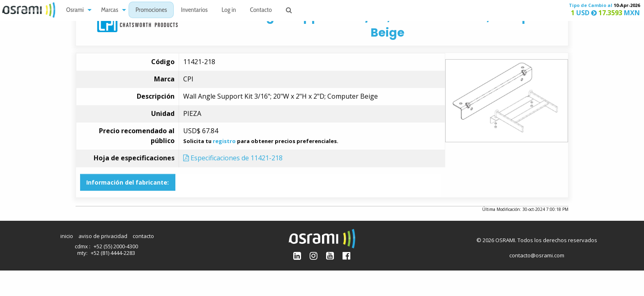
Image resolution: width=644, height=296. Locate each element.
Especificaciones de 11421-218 (233, 158)
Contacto (261, 10)
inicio (67, 236)
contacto (143, 236)
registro (224, 141)
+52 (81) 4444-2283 (113, 253)
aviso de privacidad (103, 236)
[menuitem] (77, 10)
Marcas (110, 10)
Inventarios (194, 10)
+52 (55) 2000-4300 (116, 246)
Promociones (151, 10)
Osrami (75, 10)
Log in (229, 10)
